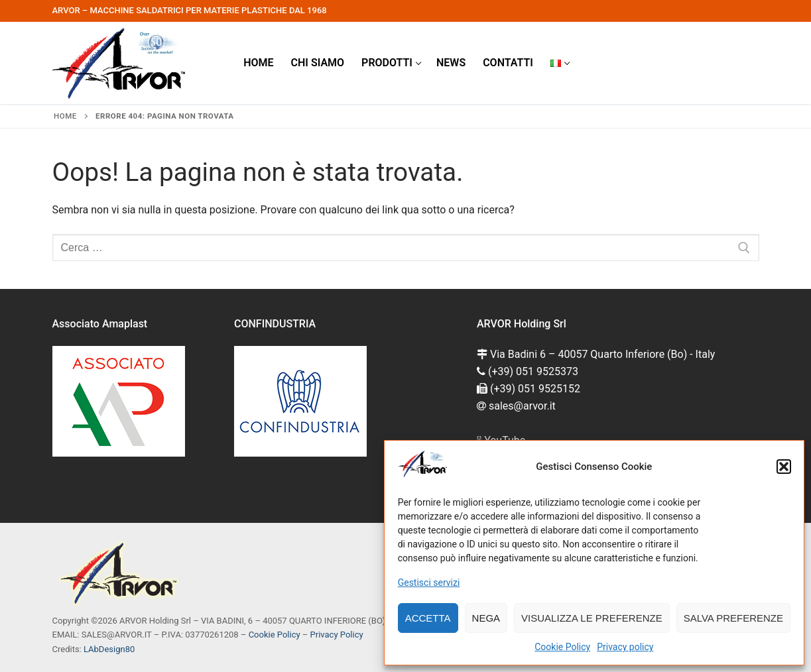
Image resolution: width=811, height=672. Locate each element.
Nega (486, 618)
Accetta (428, 618)
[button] (784, 467)
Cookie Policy (562, 647)
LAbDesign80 (109, 649)
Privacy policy (625, 647)
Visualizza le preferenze (592, 618)
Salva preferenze (733, 618)
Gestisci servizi (429, 583)
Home (65, 116)
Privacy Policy (337, 635)
